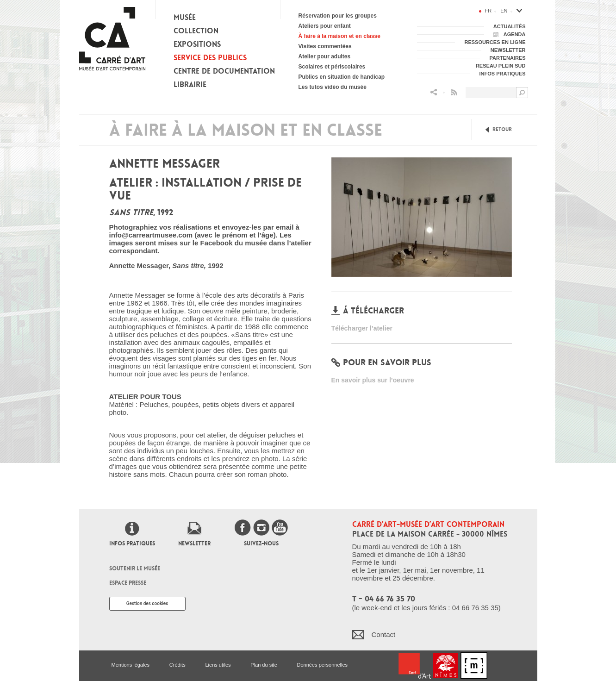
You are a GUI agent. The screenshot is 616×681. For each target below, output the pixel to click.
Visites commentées (325, 46)
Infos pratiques (132, 544)
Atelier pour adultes (325, 56)
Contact (384, 634)
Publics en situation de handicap (342, 77)
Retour (502, 129)
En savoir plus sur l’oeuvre (373, 380)
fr (488, 11)
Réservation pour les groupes (338, 16)
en (504, 11)
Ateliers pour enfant (325, 26)
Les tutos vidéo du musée (333, 87)
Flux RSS (454, 92)
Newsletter (194, 544)
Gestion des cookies (147, 603)
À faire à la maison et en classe (339, 36)
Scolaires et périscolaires (332, 67)
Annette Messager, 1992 (166, 266)
